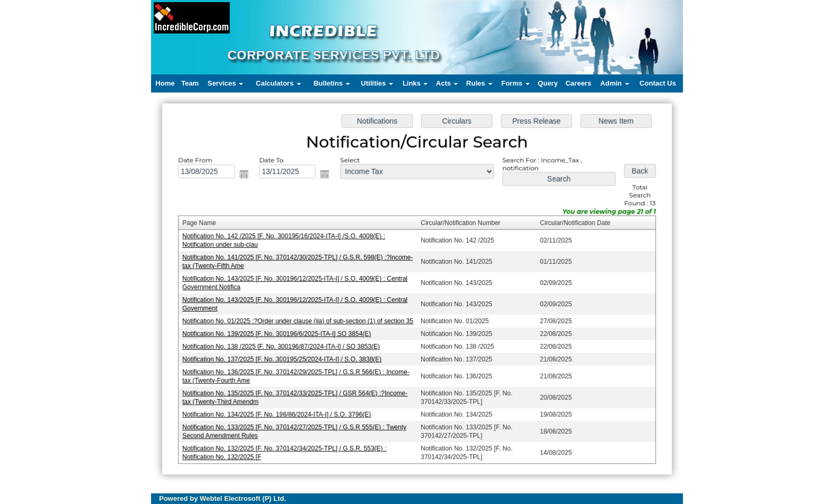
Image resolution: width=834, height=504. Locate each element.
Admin (615, 83)
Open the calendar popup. (248, 177)
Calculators (278, 83)
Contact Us (658, 83)
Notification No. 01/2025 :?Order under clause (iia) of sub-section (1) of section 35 (301, 321)
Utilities (377, 83)
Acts (447, 83)
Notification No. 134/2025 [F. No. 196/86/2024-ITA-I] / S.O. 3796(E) (280, 412)
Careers (578, 83)
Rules (479, 83)
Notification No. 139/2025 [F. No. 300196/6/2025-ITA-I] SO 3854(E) (280, 333)
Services (225, 83)
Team (190, 83)
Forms (515, 83)
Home (165, 83)
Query (548, 83)
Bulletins (332, 83)
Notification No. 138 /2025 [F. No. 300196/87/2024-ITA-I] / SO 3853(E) (284, 346)
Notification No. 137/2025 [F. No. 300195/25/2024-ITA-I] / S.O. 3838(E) (285, 358)
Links (415, 83)
